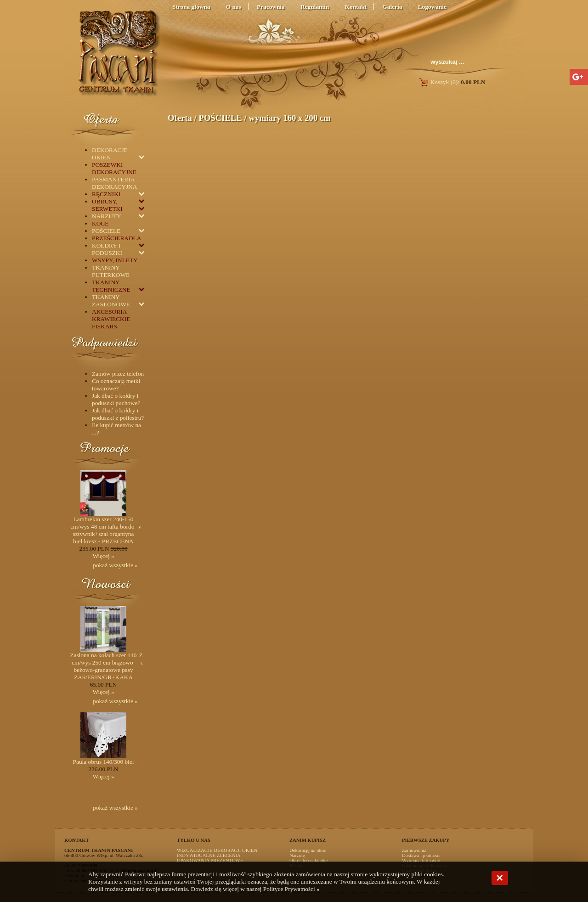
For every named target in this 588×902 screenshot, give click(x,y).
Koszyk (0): (452, 82)
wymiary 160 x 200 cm (289, 118)
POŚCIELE (220, 118)
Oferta (180, 118)
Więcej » (103, 556)
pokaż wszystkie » (115, 565)
